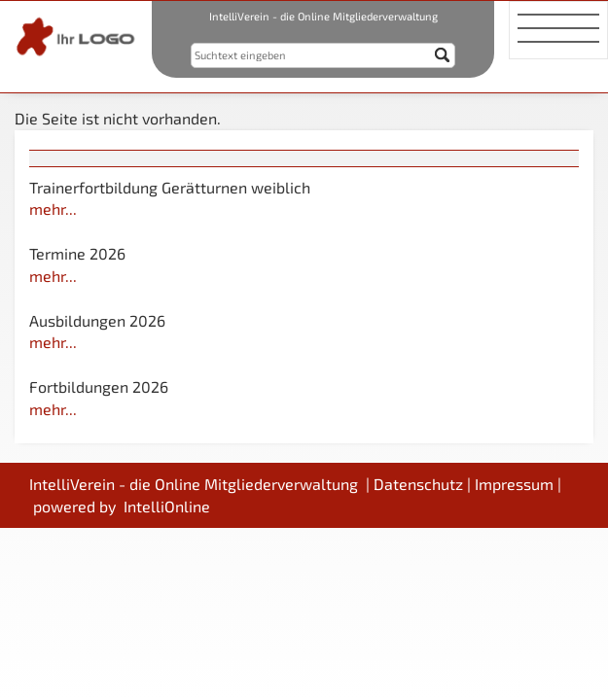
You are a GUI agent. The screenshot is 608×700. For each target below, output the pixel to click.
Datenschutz (418, 484)
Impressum (514, 484)
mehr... (53, 209)
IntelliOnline (167, 506)
